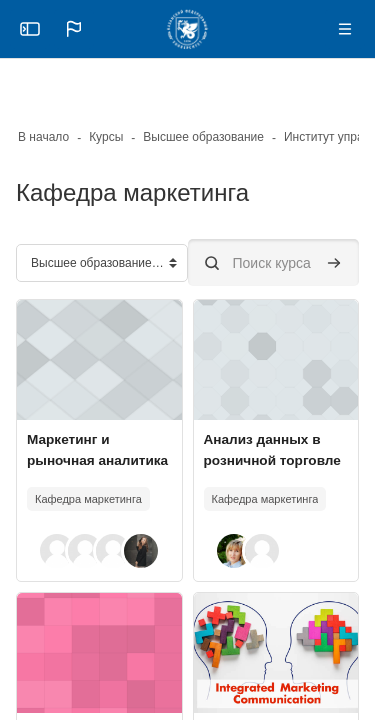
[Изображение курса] (99, 360)
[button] (74, 29)
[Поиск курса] (274, 262)
